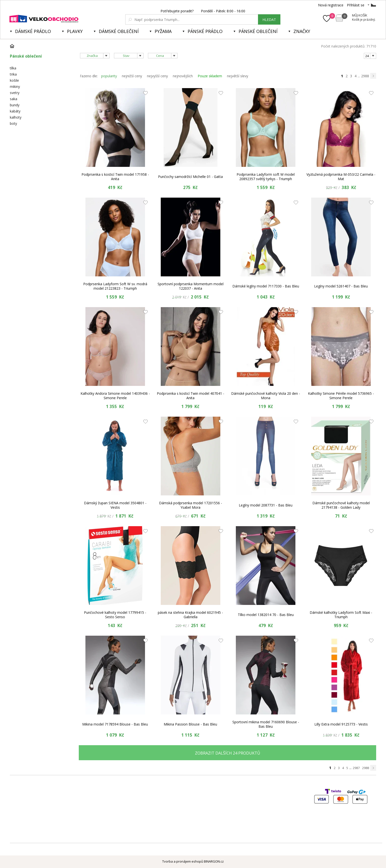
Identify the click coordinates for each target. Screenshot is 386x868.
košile (14, 80)
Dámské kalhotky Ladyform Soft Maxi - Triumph (341, 615)
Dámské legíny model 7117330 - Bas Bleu (266, 286)
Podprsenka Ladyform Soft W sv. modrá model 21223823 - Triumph (115, 286)
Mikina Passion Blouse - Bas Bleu (190, 724)
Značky (302, 31)
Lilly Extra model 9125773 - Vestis (341, 724)
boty (13, 123)
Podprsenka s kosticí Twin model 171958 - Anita (115, 177)
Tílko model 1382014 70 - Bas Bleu (266, 615)
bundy (15, 105)
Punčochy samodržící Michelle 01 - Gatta (190, 177)
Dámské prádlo (33, 31)
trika (13, 74)
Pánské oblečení (258, 31)
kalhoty (16, 117)
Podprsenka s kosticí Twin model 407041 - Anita (191, 396)
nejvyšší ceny (157, 76)
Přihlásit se (356, 5)
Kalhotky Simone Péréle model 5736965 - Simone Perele (341, 396)
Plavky (75, 31)
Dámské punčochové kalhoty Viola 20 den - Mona (266, 396)
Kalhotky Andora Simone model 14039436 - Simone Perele (115, 396)
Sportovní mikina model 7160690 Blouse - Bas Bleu (266, 724)
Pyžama (163, 31)
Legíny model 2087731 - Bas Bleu (266, 505)
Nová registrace (331, 5)
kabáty (15, 111)
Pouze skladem (210, 76)
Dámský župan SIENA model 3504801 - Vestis (115, 505)
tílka (13, 68)
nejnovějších (183, 76)
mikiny (15, 87)
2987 (356, 768)
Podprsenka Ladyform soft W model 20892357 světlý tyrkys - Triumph (266, 177)
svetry (15, 93)
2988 (365, 76)
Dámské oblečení (119, 31)
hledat (269, 20)
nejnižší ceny (132, 76)
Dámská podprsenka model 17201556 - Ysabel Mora (191, 505)
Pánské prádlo (205, 31)
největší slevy (238, 76)
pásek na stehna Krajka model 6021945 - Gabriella (190, 615)
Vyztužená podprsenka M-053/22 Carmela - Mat (341, 177)
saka (14, 99)
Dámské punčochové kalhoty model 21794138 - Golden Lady (341, 505)
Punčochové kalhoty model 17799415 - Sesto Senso (115, 615)
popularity (109, 76)
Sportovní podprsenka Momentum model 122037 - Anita (191, 286)
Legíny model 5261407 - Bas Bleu (341, 286)
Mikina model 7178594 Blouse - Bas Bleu (115, 724)
